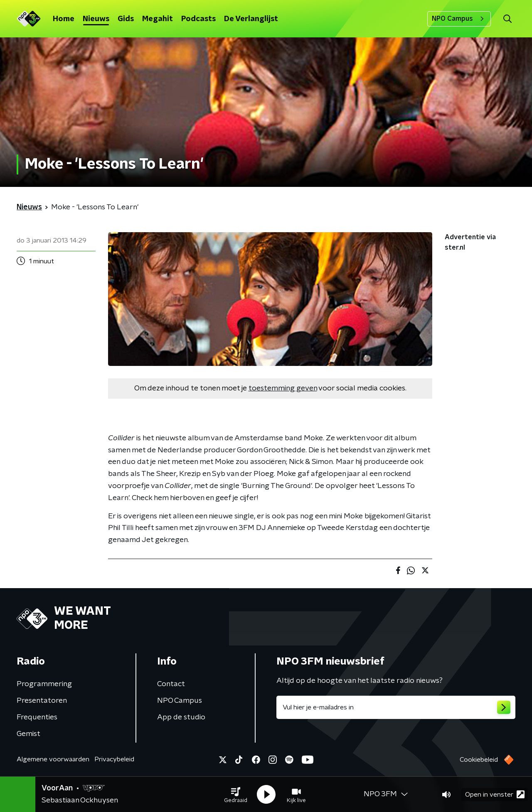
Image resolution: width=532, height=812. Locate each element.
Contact (171, 684)
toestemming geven (283, 388)
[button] (236, 795)
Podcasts (198, 19)
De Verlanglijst (251, 19)
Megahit (158, 19)
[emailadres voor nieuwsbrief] (396, 707)
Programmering (44, 684)
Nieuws (96, 19)
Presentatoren (42, 701)
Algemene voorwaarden (53, 759)
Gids (126, 19)
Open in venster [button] (495, 794)
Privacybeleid (114, 759)
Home (64, 19)
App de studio (181, 717)
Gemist (28, 734)
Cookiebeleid (479, 760)
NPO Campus (459, 19)
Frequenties (37, 717)
